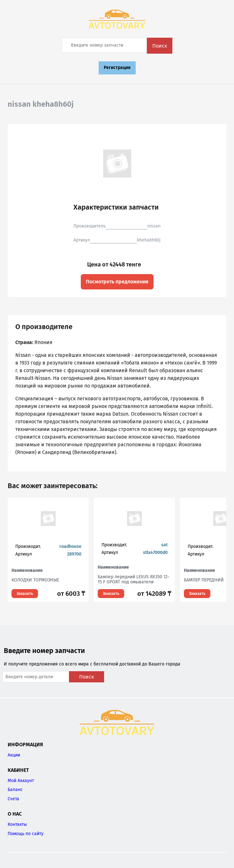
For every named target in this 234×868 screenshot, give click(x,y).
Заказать (25, 594)
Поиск (160, 46)
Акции (14, 755)
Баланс (15, 790)
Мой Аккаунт (21, 781)
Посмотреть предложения (117, 282)
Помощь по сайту (26, 834)
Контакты (17, 824)
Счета (13, 799)
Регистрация (117, 68)
